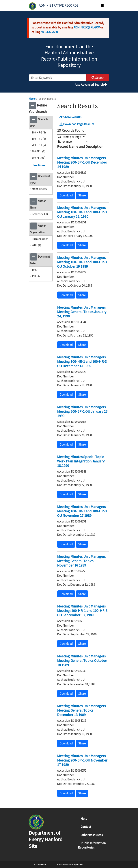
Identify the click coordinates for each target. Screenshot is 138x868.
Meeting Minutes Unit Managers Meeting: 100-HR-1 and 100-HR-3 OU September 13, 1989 (82, 611)
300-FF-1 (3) (39, 151)
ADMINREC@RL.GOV (87, 27)
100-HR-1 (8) (39, 132)
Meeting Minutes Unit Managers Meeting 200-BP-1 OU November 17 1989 (82, 760)
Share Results (70, 117)
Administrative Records (59, 5)
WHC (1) (36, 245)
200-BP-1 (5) (39, 145)
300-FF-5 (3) (39, 158)
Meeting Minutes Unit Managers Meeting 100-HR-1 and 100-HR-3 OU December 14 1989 (82, 361)
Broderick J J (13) (41, 214)
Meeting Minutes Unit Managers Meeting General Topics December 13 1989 (81, 710)
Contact (86, 827)
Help (84, 819)
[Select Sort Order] (73, 142)
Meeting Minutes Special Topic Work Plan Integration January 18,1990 (81, 461)
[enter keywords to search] (58, 78)
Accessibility (40, 864)
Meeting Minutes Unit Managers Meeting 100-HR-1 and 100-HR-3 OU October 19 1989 (82, 262)
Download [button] (66, 195)
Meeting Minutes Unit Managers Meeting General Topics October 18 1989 (82, 660)
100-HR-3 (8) (39, 139)
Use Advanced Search (91, 85)
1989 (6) (36, 276)
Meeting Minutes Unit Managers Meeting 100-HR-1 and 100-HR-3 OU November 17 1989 (82, 511)
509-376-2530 (49, 32)
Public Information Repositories (92, 845)
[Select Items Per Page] (71, 137)
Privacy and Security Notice (70, 864)
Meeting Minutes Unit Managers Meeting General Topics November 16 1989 (81, 561)
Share (82, 195)
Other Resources (92, 835)
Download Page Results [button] (77, 124)
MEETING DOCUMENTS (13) (41, 189)
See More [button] (39, 165)
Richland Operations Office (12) (41, 239)
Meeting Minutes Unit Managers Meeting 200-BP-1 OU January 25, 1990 (83, 411)
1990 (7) (36, 270)
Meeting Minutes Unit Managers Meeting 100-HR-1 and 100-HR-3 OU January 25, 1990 (82, 212)
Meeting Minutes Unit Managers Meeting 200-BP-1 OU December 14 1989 (82, 162)
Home (32, 99)
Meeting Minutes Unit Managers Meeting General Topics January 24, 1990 (82, 312)
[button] (32, 106)
